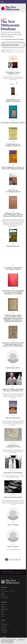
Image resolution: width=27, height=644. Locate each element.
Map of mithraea (5, 610)
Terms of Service (5, 598)
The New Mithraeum (12, 9)
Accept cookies (21, 640)
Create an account (5, 624)
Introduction (4, 605)
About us (3, 590)
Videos (3, 616)
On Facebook (4, 631)
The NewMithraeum (12, 582)
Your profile (4, 626)
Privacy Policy (4, 596)
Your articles (4, 628)
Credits (3, 595)
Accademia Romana (8, 591)
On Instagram (4, 629)
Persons (3, 611)
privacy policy (10, 642)
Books (2, 614)
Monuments (4, 608)
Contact (3, 593)
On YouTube (4, 633)
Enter (2, 623)
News (2, 613)
